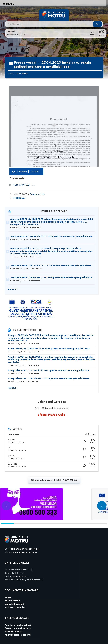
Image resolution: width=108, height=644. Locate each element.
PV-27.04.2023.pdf (22, 185)
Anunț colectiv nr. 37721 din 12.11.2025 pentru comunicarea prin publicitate (51, 266)
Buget (8, 597)
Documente (22, 74)
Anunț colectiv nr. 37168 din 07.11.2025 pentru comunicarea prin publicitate (51, 278)
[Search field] (45, 24)
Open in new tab (66, 157)
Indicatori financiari (15, 607)
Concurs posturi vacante (18, 628)
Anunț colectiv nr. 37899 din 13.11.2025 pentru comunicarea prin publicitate (51, 236)
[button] (102, 506)
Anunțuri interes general (18, 635)
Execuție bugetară (14, 604)
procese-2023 (19, 198)
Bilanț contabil (12, 601)
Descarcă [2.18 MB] (28, 172)
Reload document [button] (43, 157)
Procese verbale (37, 194)
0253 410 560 (20, 576)
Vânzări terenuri (13, 631)
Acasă (11, 74)
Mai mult (13, 289)
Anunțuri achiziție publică (18, 625)
